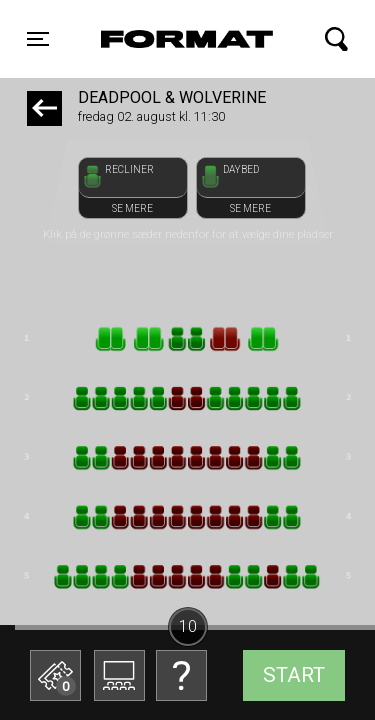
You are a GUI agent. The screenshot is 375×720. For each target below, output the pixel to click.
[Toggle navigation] (38, 39)
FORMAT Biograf (184, 39)
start (294, 675)
